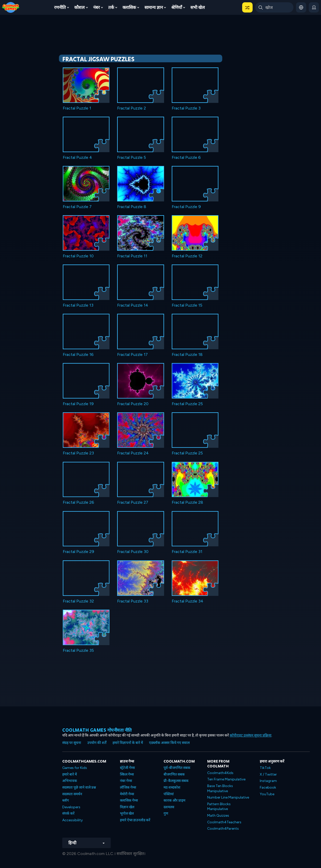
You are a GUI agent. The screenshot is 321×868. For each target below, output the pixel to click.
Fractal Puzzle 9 (186, 207)
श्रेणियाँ (177, 7)
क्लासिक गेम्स (129, 800)
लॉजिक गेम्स (128, 787)
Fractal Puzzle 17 (132, 354)
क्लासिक (129, 7)
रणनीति (60, 7)
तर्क (111, 7)
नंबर (96, 7)
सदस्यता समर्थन (72, 794)
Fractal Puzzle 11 (132, 256)
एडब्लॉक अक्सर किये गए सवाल (169, 743)
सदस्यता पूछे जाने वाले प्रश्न (79, 787)
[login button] (314, 7)
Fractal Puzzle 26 (78, 502)
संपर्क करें (68, 813)
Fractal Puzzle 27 (133, 502)
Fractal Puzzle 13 (78, 305)
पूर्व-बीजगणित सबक (177, 768)
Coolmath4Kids (220, 773)
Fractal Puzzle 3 (186, 108)
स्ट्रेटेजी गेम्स (127, 768)
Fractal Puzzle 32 (78, 601)
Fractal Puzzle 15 (187, 305)
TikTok (265, 768)
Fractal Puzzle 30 (133, 552)
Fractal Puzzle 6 (186, 157)
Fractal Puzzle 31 (187, 552)
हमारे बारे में (70, 774)
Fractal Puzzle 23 (78, 453)
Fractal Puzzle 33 (133, 601)
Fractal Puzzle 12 (187, 256)
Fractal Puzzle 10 (78, 256)
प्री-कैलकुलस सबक (176, 781)
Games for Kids (75, 768)
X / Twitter (268, 774)
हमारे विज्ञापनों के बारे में (128, 743)
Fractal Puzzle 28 (187, 502)
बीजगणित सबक (174, 774)
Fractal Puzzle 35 (78, 650)
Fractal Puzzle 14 (133, 305)
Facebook (268, 787)
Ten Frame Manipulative (226, 779)
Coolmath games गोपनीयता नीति (97, 730)
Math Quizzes (218, 816)
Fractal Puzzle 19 (78, 404)
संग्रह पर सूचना (72, 743)
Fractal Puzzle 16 (78, 354)
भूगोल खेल (127, 813)
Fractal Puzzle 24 (133, 453)
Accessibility (72, 820)
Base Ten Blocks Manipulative (220, 788)
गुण (166, 813)
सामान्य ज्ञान (154, 7)
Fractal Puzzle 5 (132, 157)
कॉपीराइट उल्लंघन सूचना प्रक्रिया (251, 735)
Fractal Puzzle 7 (77, 207)
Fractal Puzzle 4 (77, 157)
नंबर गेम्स (126, 781)
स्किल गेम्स (127, 774)
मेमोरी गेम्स (127, 794)
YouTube (267, 794)
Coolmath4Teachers (224, 822)
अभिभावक (70, 781)
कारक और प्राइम (174, 800)
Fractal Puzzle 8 (132, 207)
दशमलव (169, 807)
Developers (71, 807)
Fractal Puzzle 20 (133, 404)
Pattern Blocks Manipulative (219, 807)
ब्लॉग (66, 800)
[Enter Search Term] (274, 7)
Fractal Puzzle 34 (188, 601)
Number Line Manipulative (228, 797)
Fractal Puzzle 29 (78, 552)
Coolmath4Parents (223, 829)
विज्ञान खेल (127, 807)
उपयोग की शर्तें (97, 743)
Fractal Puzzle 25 (187, 404)
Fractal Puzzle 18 (187, 354)
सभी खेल (198, 7)
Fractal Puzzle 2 (132, 108)
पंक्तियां (169, 794)
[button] (247, 7)
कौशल (79, 7)
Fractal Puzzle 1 (77, 108)
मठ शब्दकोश (172, 787)
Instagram (268, 781)
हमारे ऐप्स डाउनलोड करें (135, 820)
